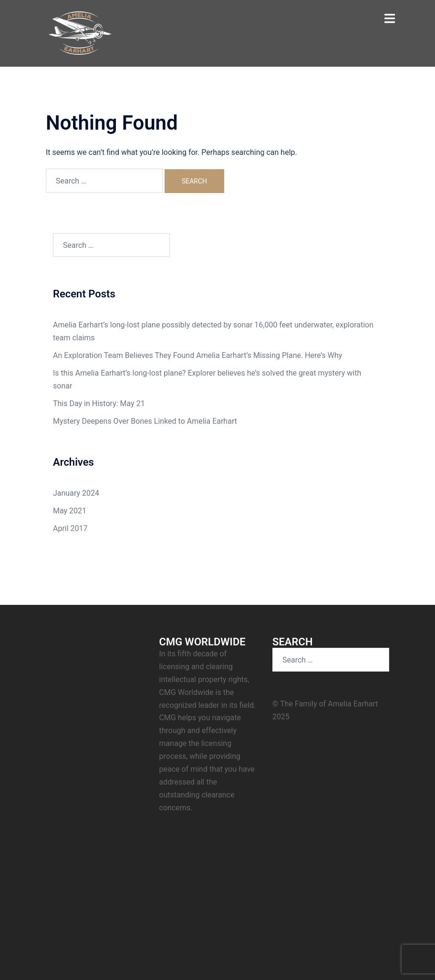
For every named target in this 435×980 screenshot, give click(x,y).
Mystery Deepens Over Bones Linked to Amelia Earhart (145, 421)
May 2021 (70, 511)
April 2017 (70, 528)
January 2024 (76, 493)
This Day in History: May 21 (99, 403)
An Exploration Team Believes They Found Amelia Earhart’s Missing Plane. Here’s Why (197, 355)
